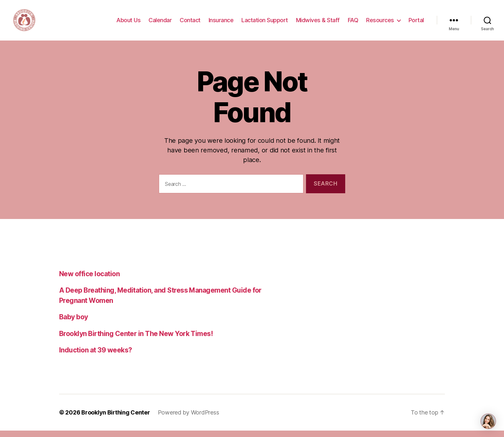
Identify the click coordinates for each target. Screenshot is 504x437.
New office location (89, 280)
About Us (128, 23)
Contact (190, 23)
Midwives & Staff (318, 23)
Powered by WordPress (189, 419)
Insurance (221, 23)
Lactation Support (265, 23)
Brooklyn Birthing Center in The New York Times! (136, 340)
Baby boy (74, 323)
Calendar (160, 23)
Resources (380, 23)
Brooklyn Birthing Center (116, 419)
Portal (416, 23)
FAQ (353, 23)
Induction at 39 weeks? (95, 356)
